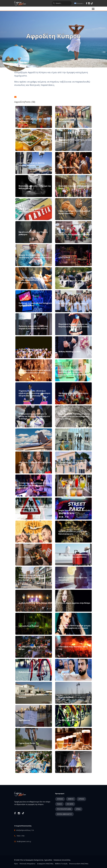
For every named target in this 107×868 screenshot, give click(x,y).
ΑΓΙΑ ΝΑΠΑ (70, 804)
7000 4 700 (21, 836)
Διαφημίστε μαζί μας (45, 864)
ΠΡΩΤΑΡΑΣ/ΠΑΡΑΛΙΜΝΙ (64, 809)
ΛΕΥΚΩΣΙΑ (60, 799)
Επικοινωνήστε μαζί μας (79, 864)
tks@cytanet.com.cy (24, 841)
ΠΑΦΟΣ (59, 804)
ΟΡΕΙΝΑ (78, 809)
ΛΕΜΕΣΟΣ (71, 799)
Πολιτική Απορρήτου (28, 864)
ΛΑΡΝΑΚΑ (81, 799)
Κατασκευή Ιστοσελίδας (62, 860)
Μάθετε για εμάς (61, 864)
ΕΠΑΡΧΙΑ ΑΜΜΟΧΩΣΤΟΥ (64, 814)
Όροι (16, 864)
